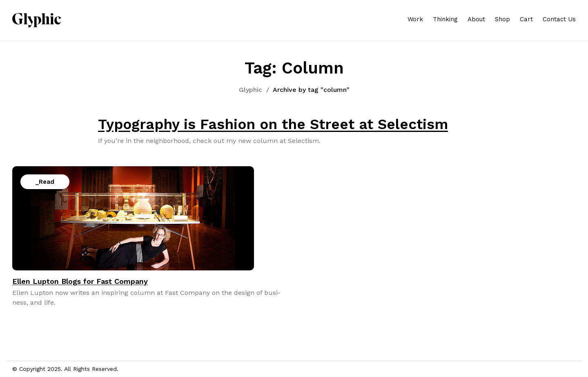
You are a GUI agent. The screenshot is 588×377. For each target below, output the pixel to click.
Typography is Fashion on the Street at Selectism (273, 124)
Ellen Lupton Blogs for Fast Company (80, 281)
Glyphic (251, 90)
